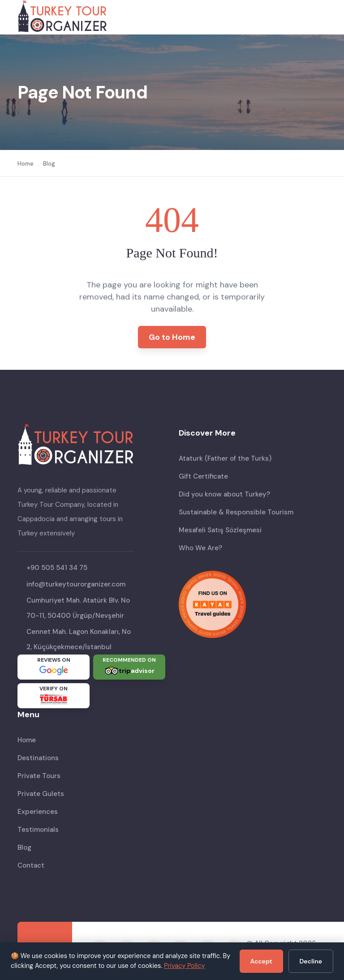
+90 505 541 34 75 (57, 568)
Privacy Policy (185, 966)
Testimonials (38, 830)
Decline (311, 961)
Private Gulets (41, 794)
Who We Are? (200, 548)
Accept (261, 961)
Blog (49, 164)
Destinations (38, 758)
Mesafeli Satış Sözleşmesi (220, 530)
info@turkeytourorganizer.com (76, 584)
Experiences (38, 812)
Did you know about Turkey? (224, 494)
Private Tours (39, 776)
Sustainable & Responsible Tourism (236, 512)
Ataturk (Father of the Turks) (225, 458)
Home (26, 164)
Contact (31, 865)
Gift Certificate (203, 476)
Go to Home (172, 337)
